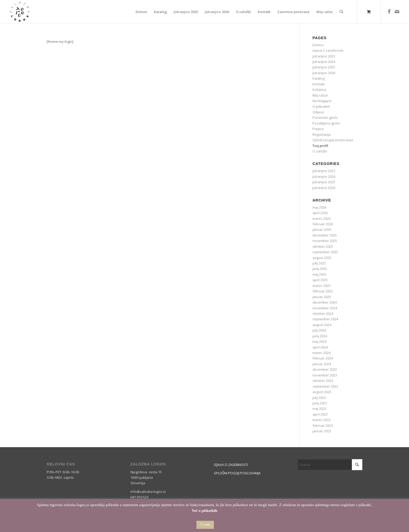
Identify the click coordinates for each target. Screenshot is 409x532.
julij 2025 (319, 263)
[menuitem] (141, 12)
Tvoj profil (320, 146)
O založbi (320, 151)
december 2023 (325, 369)
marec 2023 (321, 420)
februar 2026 (323, 224)
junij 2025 (320, 269)
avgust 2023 (322, 392)
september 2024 (325, 319)
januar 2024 (322, 364)
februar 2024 (323, 358)
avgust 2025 (322, 258)
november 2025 (325, 241)
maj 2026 (319, 207)
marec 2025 (321, 286)
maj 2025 (319, 274)
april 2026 (320, 213)
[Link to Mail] (397, 11)
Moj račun (320, 95)
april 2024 (320, 347)
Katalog (318, 78)
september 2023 (325, 386)
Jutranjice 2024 (324, 62)
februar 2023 (323, 425)
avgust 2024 (322, 325)
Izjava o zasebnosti (328, 50)
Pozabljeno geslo (326, 123)
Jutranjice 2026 (324, 73)
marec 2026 (321, 218)
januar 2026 (322, 229)
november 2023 (325, 375)
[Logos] (20, 12)
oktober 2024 (323, 314)
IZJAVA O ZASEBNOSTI (231, 465)
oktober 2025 (323, 246)
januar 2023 (322, 431)
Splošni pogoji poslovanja (333, 140)
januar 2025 (322, 297)
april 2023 (320, 414)
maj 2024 (319, 341)
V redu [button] (205, 525)
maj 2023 (319, 409)
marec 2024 (321, 353)
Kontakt (319, 84)
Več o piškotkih (204, 511)
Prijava (318, 129)
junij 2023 (320, 403)
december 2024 (325, 302)
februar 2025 (323, 291)
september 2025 (325, 252)
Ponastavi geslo (325, 117)
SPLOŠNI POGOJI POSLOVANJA (237, 473)
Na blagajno (322, 101)
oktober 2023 (323, 381)
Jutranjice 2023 (324, 56)
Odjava (318, 112)
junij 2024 (320, 336)
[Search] (341, 12)
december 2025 (325, 235)
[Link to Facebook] (389, 11)
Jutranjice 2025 (324, 67)
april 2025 (320, 280)
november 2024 (325, 308)
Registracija (322, 134)
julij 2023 (319, 398)
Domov (318, 45)
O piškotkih (321, 107)
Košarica (319, 90)
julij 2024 (319, 330)
